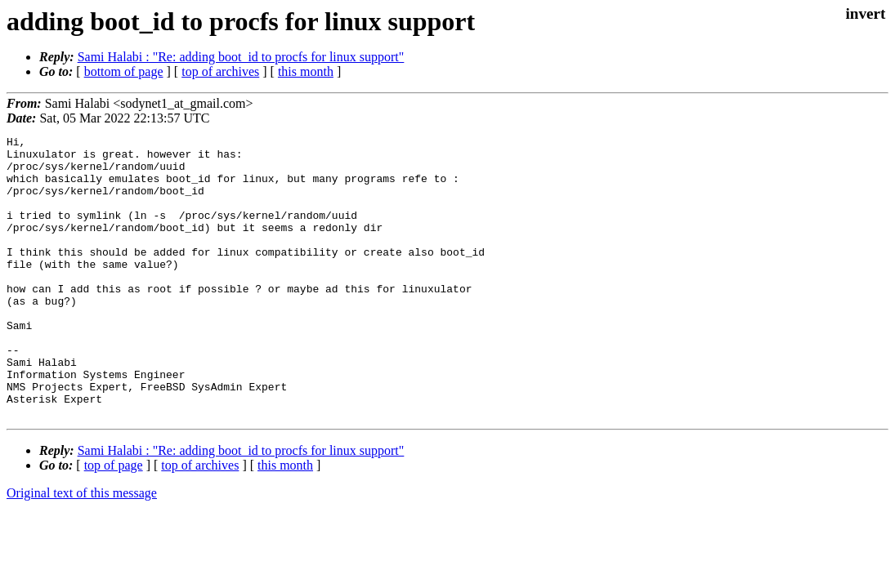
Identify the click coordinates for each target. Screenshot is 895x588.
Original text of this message (82, 549)
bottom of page (124, 71)
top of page (114, 521)
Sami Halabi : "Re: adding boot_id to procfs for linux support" (241, 57)
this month (306, 71)
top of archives (220, 71)
